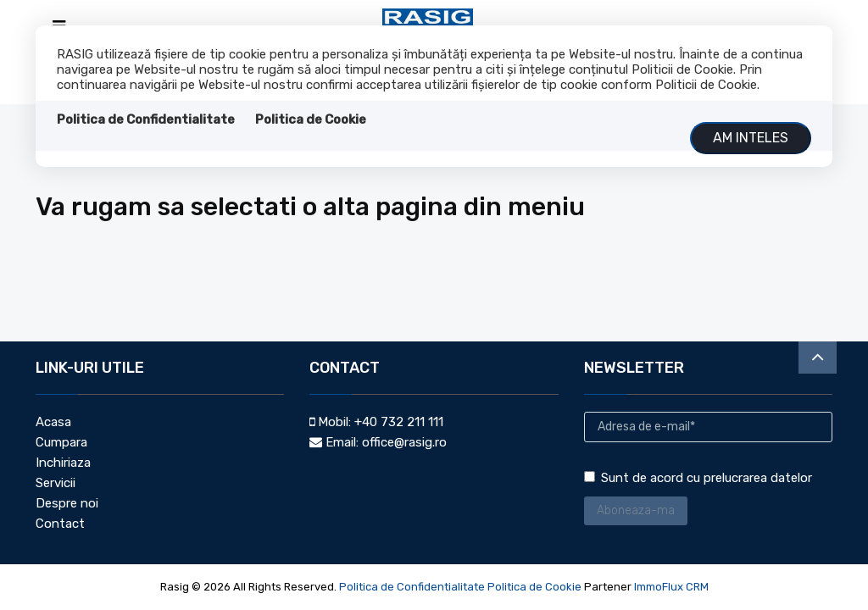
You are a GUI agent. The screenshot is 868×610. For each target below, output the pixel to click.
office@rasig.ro (404, 442)
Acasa (53, 422)
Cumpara (61, 442)
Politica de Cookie (311, 119)
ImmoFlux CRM (671, 587)
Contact (60, 524)
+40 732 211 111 (399, 422)
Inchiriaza (63, 463)
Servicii (56, 483)
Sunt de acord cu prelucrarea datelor (698, 478)
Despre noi (67, 503)
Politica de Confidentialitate (146, 119)
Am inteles (751, 138)
